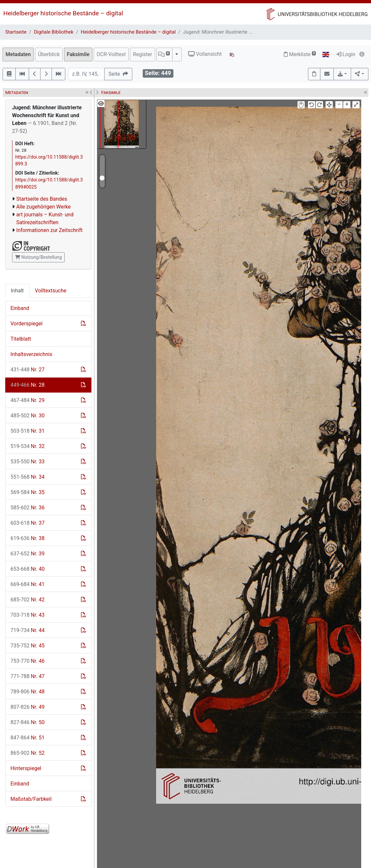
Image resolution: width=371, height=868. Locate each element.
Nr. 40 (27, 569)
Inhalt (17, 291)
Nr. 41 (27, 584)
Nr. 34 (27, 477)
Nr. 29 (27, 400)
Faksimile (78, 54)
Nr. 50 (27, 722)
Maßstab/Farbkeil (31, 799)
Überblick (49, 54)
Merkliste (300, 54)
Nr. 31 (27, 431)
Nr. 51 (27, 738)
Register (143, 54)
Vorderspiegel (26, 324)
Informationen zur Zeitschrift (49, 230)
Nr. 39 (27, 554)
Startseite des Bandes (42, 199)
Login (346, 54)
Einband (20, 308)
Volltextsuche (51, 291)
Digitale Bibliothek (54, 32)
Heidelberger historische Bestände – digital (63, 13)
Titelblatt (21, 339)
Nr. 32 (27, 446)
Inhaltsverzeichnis (31, 354)
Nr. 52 (27, 753)
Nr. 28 (27, 385)
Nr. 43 (27, 615)
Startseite (16, 32)
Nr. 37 (27, 523)
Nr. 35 (27, 492)
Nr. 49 (27, 707)
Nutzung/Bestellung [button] (38, 257)
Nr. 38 (27, 538)
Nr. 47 (27, 676)
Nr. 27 (27, 370)
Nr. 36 (27, 508)
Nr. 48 (27, 692)
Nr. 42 (27, 600)
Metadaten (18, 54)
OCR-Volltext (111, 54)
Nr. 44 (27, 630)
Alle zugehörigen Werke (44, 207)
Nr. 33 (27, 462)
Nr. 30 (27, 416)
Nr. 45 (27, 646)
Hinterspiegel (26, 768)
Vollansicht (205, 54)
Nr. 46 (27, 661)
